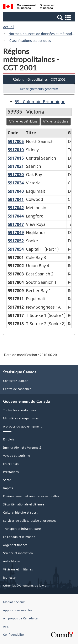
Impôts (8, 488)
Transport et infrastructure (22, 529)
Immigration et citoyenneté (22, 447)
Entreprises (11, 464)
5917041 (16, 199)
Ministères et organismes (21, 418)
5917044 (16, 216)
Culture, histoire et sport (20, 512)
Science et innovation (18, 553)
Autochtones (12, 561)
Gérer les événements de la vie (25, 586)
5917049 (16, 232)
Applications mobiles (18, 610)
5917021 (16, 166)
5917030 (16, 174)
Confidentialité (13, 635)
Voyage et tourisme (17, 456)
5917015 (16, 158)
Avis (6, 626)
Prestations (11, 472)
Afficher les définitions (23, 121)
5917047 (16, 224)
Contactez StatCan (16, 381)
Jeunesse (9, 577)
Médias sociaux (14, 602)
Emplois (9, 439)
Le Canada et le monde (19, 537)
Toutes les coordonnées (20, 410)
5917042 (16, 208)
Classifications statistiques (30, 41)
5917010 (16, 150)
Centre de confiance (17, 389)
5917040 (16, 191)
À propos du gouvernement (22, 426)
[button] (40, 17)
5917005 (16, 141)
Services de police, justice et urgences (30, 521)
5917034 (16, 183)
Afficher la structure (56, 121)
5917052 (16, 241)
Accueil (9, 27)
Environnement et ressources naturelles (31, 496)
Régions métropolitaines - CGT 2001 (39, 79)
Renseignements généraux (39, 89)
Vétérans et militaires (18, 569)
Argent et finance (15, 545)
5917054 (16, 249)
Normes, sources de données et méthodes (42, 34)
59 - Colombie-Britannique (40, 102)
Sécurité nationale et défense (24, 504)
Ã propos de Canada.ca (20, 618)
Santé (7, 480)
